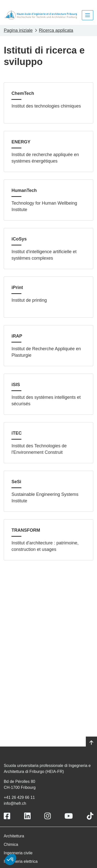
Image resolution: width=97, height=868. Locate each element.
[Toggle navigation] (88, 15)
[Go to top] (91, 743)
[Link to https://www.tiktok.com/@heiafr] (90, 816)
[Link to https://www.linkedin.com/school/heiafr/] (27, 816)
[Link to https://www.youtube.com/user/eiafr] (69, 816)
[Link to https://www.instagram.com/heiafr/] (48, 816)
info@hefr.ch (15, 803)
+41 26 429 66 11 (19, 797)
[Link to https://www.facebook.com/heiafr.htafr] (7, 816)
